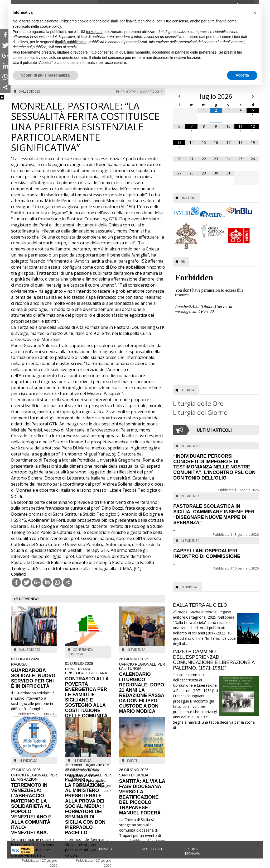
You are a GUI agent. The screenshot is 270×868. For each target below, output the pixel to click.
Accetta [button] (242, 75)
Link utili (188, 198)
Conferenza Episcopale (80, 652)
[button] (255, 13)
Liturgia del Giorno (200, 412)
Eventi (132, 760)
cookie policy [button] (50, 26)
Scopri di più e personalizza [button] (45, 75)
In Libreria (189, 587)
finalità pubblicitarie (71, 42)
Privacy (106, 849)
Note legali (152, 849)
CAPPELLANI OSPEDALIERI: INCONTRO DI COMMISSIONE (207, 554)
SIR (183, 262)
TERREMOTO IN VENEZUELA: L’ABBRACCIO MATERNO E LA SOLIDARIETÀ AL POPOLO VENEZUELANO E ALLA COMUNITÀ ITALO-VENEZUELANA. (34, 802)
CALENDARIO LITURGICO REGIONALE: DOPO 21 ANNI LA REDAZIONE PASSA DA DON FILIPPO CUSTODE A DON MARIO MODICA (142, 686)
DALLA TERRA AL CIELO (200, 605)
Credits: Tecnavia (192, 851)
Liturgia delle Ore (198, 403)
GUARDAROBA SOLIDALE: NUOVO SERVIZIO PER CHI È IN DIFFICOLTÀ (34, 673)
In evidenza (136, 650)
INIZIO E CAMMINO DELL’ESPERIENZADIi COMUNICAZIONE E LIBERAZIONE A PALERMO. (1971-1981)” (214, 660)
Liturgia (187, 390)
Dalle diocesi (30, 91)
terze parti (94, 32)
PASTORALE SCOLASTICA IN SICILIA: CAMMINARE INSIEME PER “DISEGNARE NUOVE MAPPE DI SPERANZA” (214, 514)
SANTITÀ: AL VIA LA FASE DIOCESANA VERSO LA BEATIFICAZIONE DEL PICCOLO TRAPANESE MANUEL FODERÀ (142, 792)
